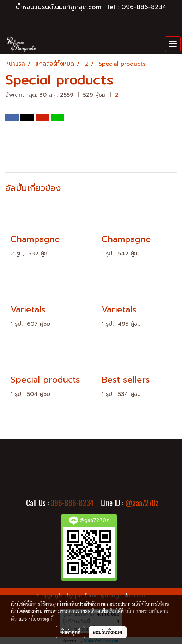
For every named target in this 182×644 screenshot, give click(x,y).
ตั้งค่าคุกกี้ (70, 632)
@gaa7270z (142, 503)
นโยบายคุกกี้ (41, 619)
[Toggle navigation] (173, 44)
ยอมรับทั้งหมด (108, 632)
